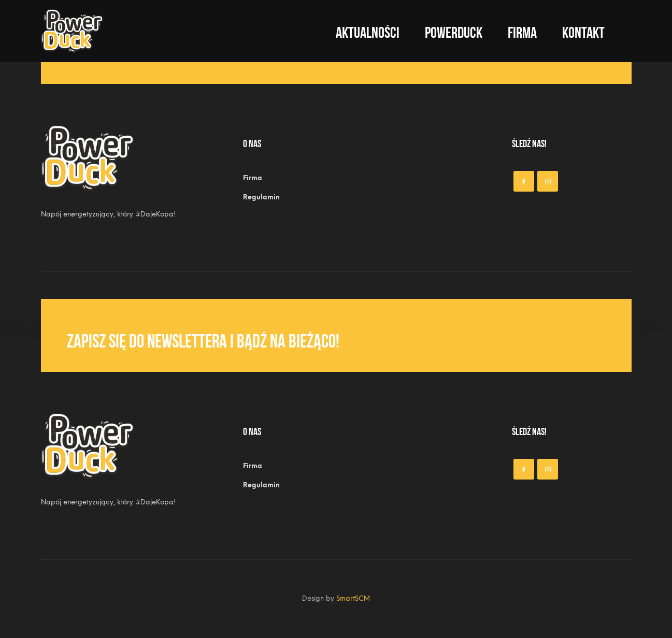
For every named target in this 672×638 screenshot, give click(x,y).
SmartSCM (353, 598)
